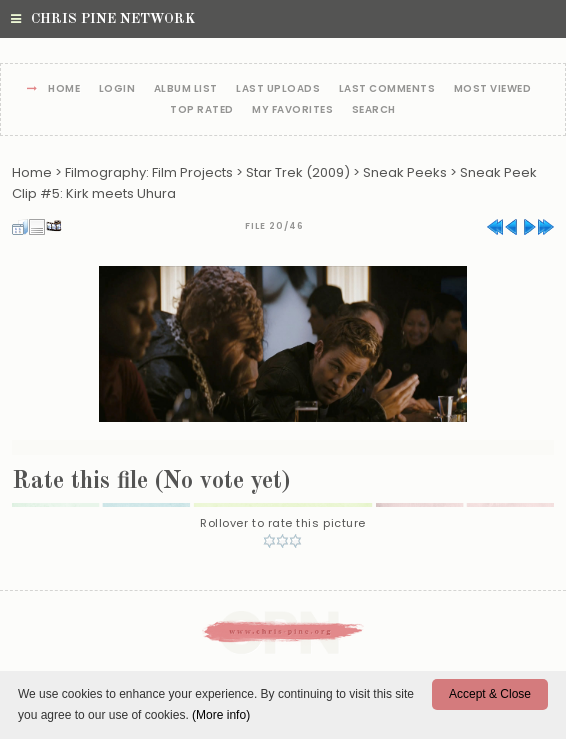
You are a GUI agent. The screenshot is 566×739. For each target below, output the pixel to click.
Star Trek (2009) (298, 172)
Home (64, 89)
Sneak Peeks (405, 172)
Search (374, 110)
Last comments (387, 89)
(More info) (221, 715)
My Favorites (292, 110)
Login (117, 89)
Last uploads (278, 89)
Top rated (202, 110)
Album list (186, 89)
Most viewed (493, 89)
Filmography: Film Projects (149, 172)
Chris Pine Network (103, 19)
